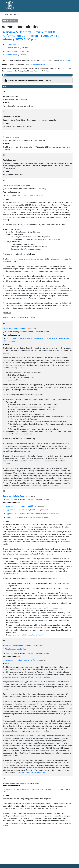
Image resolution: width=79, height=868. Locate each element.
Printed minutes (16, 55)
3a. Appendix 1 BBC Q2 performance (24, 195)
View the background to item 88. (17, 649)
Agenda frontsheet (17, 48)
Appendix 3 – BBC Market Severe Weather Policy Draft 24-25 (33, 514)
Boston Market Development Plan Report (23, 646)
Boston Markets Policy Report (19, 496)
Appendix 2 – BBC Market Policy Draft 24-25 (27, 510)
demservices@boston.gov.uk (40, 64)
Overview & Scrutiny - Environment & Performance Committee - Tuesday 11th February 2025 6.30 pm (31, 36)
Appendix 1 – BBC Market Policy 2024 (25, 506)
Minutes (11, 137)
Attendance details (12, 44)
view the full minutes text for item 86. (46, 485)
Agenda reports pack (17, 51)
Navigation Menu (9, 21)
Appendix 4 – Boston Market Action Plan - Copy (28, 517)
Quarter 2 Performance (16, 185)
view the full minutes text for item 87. (30, 635)
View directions (66, 60)
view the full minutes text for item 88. (32, 773)
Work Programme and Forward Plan (21, 783)
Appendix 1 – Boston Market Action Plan (26, 660)
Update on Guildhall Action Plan (20, 328)
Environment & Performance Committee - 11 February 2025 (30, 80)
